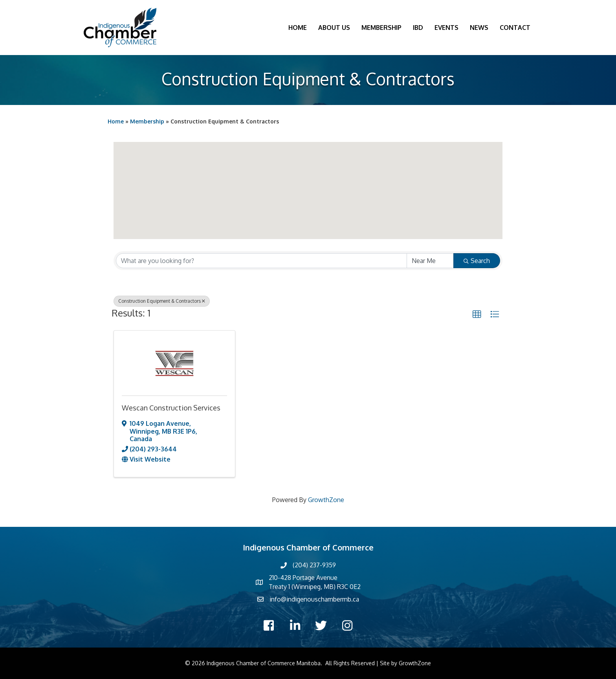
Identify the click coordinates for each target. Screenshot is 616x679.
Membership (381, 28)
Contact (515, 28)
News (479, 28)
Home (298, 28)
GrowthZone (326, 500)
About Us (334, 28)
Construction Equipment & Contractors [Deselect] (162, 301)
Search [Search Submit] (477, 261)
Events (446, 28)
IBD (418, 28)
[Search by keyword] (261, 261)
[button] (308, 183)
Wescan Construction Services (171, 408)
